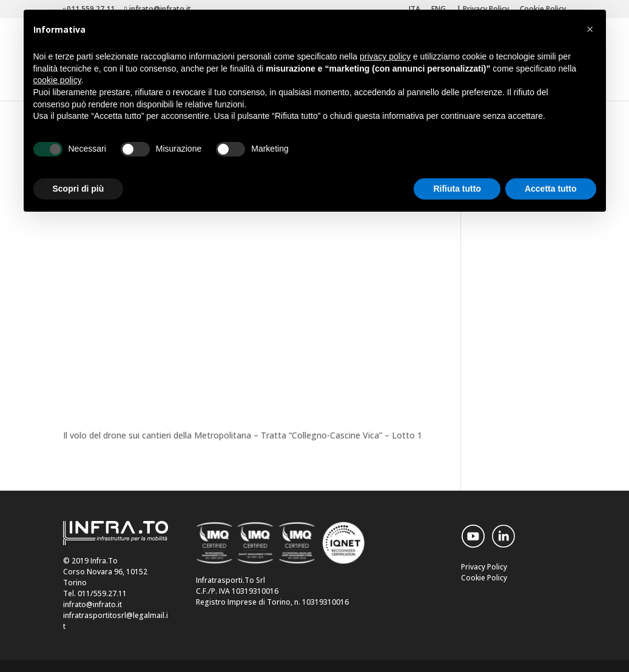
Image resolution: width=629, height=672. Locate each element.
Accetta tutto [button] (551, 189)
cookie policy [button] (57, 80)
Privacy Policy (484, 567)
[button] (590, 29)
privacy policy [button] (385, 56)
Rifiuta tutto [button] (457, 189)
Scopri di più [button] (79, 189)
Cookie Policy (484, 578)
